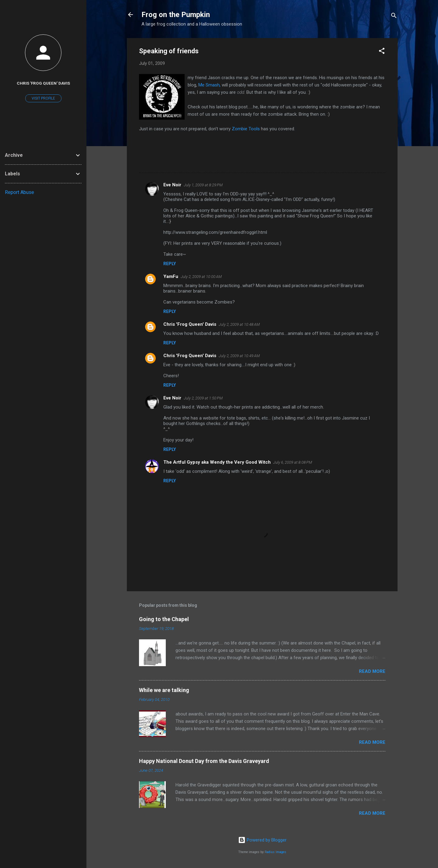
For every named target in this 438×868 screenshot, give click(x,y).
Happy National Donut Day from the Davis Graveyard (204, 761)
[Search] (394, 17)
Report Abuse (19, 192)
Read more (372, 671)
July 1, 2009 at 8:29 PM (203, 185)
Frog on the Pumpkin (176, 15)
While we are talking (164, 690)
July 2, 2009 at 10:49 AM (239, 356)
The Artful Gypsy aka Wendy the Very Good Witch (217, 462)
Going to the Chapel (164, 619)
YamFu (171, 276)
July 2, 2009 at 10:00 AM (201, 277)
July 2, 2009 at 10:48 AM (239, 324)
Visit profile (43, 98)
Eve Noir (172, 185)
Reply (170, 264)
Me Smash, (210, 85)
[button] (382, 52)
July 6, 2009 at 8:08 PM (293, 462)
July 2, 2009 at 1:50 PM (203, 398)
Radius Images (275, 852)
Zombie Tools (246, 129)
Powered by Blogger (262, 840)
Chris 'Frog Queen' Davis (190, 324)
